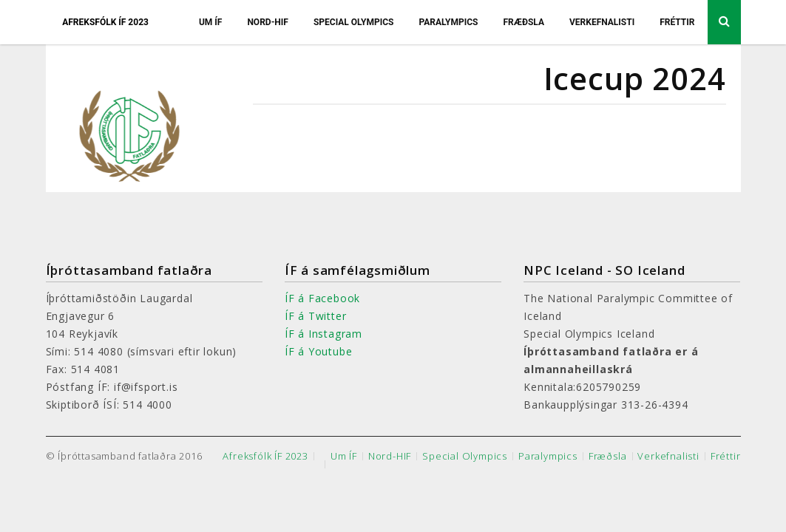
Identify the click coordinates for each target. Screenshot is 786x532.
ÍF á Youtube (319, 351)
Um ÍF (211, 22)
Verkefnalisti (602, 22)
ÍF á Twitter (316, 316)
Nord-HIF (268, 22)
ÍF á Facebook (322, 298)
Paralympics (448, 22)
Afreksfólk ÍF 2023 (105, 22)
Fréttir (677, 22)
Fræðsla (524, 22)
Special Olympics (354, 22)
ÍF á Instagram (323, 334)
